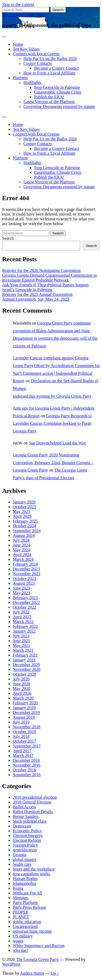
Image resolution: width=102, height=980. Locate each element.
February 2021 (25, 655)
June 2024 (21, 545)
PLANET (21, 917)
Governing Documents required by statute (59, 106)
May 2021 (21, 645)
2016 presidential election (35, 797)
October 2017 (25, 741)
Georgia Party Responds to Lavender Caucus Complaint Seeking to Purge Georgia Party (52, 424)
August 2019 (24, 717)
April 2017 (22, 751)
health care (22, 864)
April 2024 (22, 555)
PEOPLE (21, 912)
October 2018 (25, 732)
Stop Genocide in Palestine (57, 87)
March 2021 (23, 650)
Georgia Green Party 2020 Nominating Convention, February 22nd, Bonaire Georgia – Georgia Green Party (53, 463)
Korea (18, 888)
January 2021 (24, 660)
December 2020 (26, 665)
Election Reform (27, 840)
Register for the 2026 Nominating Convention (41, 270)
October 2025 (25, 507)
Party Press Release (29, 907)
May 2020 (21, 689)
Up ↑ (55, 973)
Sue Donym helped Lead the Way (57, 443)
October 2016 (25, 770)
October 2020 (25, 674)
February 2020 (25, 703)
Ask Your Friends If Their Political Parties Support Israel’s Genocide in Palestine (45, 287)
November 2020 (27, 669)
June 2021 (21, 641)
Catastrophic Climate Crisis (58, 92)
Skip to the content (18, 4)
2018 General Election (32, 802)
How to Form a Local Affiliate (49, 73)
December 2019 (26, 712)
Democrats (22, 826)
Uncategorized (25, 926)
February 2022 (25, 626)
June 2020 (21, 684)
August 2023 (24, 583)
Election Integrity (28, 836)
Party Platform (25, 903)
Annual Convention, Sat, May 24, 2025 (36, 299)
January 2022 (24, 631)
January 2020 (24, 708)
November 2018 (27, 727)
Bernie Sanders (26, 816)
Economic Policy (27, 831)
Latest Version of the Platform (49, 102)
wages (18, 941)
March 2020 (23, 698)
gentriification (25, 850)
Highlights (32, 83)
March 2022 (23, 622)
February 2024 (25, 564)
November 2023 (27, 574)
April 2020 (22, 693)
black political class (30, 821)
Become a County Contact (56, 68)
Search (8, 238)
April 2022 (22, 617)
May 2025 (21, 512)
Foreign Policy (25, 845)
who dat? (21, 950)
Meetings (21, 898)
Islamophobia (24, 883)
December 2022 (26, 602)
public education (27, 922)
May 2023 (21, 593)
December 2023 (26, 569)
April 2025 (22, 516)
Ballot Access (25, 807)
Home (18, 44)
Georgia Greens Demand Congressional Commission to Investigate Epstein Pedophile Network (50, 278)
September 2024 (27, 531)
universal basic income (32, 931)
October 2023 (25, 579)
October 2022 (25, 607)
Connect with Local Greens (36, 54)
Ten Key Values (26, 49)
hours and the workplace (34, 869)
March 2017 (23, 756)
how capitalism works (31, 874)
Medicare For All (27, 893)
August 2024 (24, 535)
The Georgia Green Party (24, 15)
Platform (20, 78)
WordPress (11, 964)
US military (23, 936)
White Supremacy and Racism (39, 946)
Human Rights (25, 879)
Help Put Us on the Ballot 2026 (50, 59)
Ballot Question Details (33, 812)
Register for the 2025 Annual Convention (37, 294)
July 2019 (21, 722)
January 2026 (24, 502)
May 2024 (21, 550)
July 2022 (21, 612)
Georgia (20, 855)
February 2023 (25, 598)
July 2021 (21, 636)
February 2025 (25, 521)
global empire (25, 859)
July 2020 (21, 679)
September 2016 (27, 775)
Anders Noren (32, 973)
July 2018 (21, 736)
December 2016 (26, 760)
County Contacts (38, 63)
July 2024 (21, 540)
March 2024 (23, 559)
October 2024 (25, 526)
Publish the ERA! (49, 97)
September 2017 (27, 746)
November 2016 (27, 765)
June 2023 (21, 588)
